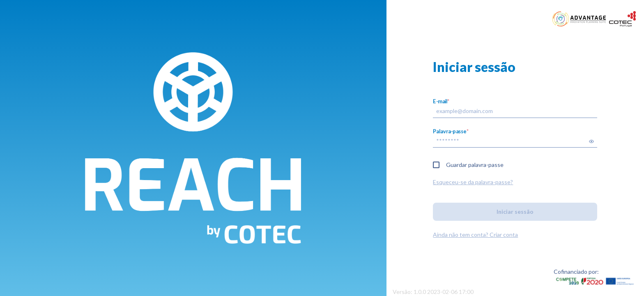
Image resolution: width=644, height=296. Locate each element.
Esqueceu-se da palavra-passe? (473, 182)
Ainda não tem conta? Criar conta (475, 235)
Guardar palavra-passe (475, 165)
